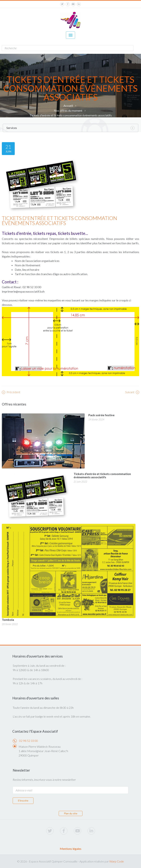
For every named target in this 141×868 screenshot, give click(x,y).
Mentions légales (71, 849)
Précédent (11, 392)
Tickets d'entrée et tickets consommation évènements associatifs (71, 115)
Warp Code (117, 861)
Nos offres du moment (68, 110)
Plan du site (71, 813)
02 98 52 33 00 (29, 741)
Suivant (132, 392)
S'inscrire (23, 801)
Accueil (68, 106)
